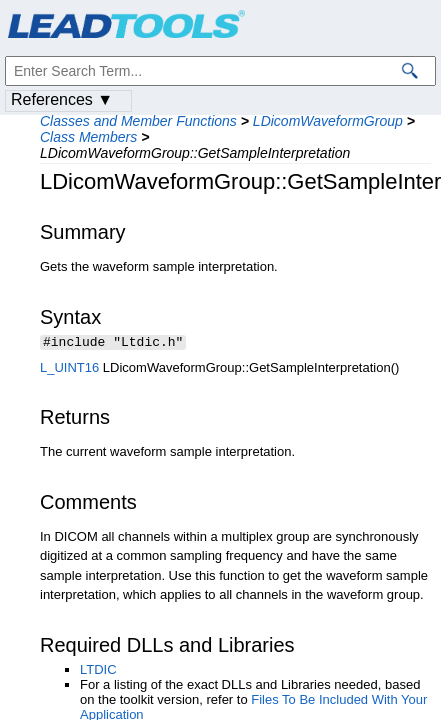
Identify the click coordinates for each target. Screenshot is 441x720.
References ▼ (62, 99)
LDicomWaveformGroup (328, 121)
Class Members (88, 137)
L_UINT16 (69, 369)
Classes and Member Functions (138, 121)
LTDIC (98, 671)
